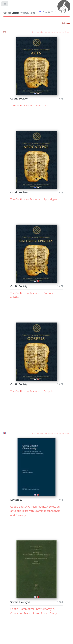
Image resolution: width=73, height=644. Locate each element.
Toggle (5, 4)
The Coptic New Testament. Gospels (32, 391)
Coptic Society (19, 99)
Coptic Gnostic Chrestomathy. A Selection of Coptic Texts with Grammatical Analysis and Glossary (35, 511)
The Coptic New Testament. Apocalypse (34, 199)
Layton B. (16, 500)
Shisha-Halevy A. (20, 602)
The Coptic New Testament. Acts (29, 105)
